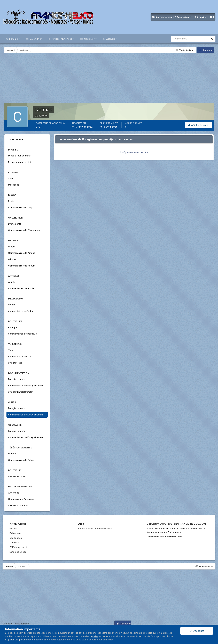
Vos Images (16, 538)
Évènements (15, 224)
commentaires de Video (21, 311)
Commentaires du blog (20, 207)
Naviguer (89, 39)
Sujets (11, 178)
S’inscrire (201, 17)
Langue (7, 624)
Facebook (208, 50)
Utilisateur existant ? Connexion (172, 17)
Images (12, 246)
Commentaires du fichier (21, 460)
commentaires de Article (21, 288)
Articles (12, 282)
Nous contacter (22, 624)
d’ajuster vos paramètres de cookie (24, 640)
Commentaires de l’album (22, 266)
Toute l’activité (16, 139)
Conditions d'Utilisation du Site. (165, 537)
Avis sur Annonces (18, 505)
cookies (94, 636)
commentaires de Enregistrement (26, 386)
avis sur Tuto (15, 363)
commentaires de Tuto (20, 356)
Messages (14, 185)
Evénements (16, 533)
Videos (12, 305)
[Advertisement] (109, 79)
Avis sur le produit (18, 476)
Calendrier (36, 39)
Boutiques (13, 327)
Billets (11, 201)
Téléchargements (19, 547)
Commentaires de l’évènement (24, 230)
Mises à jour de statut (20, 156)
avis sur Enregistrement (21, 392)
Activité (111, 39)
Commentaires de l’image (22, 253)
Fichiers (12, 454)
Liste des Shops (18, 552)
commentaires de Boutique (22, 334)
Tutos (11, 350)
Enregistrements (17, 379)
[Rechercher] (190, 39)
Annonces (14, 493)
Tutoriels (14, 542)
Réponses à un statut (20, 162)
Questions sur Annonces (21, 499)
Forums (14, 39)
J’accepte (197, 631)
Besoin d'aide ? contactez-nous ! (96, 529)
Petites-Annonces (62, 39)
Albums (12, 259)
